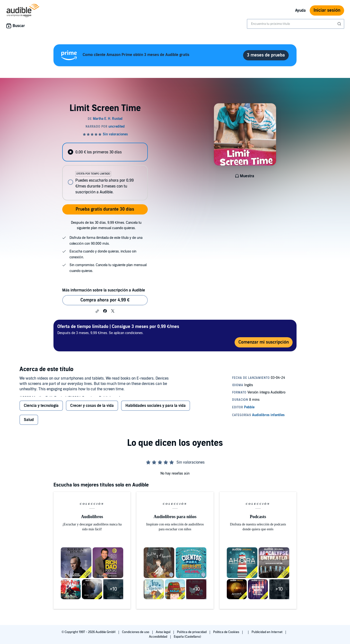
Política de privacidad (192, 632)
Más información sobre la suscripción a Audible (104, 290)
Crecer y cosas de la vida (92, 410)
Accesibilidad (158, 637)
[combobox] (296, 24)
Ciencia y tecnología (41, 410)
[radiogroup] (105, 172)
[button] (97, 311)
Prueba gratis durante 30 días (105, 209)
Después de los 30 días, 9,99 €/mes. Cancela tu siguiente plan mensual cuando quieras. (106, 225)
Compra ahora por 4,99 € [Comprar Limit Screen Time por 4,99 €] (105, 300)
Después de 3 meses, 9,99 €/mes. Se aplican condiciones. (118, 329)
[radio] (105, 152)
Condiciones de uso (136, 632)
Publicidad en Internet (267, 632)
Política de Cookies (227, 632)
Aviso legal (163, 632)
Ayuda (300, 10)
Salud (29, 424)
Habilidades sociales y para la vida (156, 410)
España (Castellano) (187, 637)
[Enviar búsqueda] (340, 24)
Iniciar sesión (327, 10)
